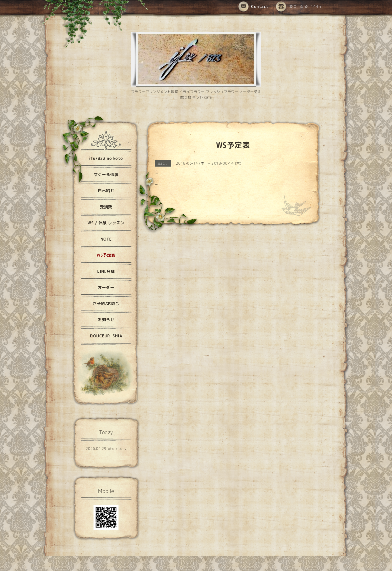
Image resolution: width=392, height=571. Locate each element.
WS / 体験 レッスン (106, 223)
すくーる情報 (106, 175)
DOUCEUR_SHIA (106, 336)
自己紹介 (106, 191)
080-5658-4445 (299, 7)
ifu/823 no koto (106, 158)
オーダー (106, 287)
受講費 (106, 207)
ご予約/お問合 (106, 304)
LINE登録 (106, 271)
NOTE (106, 239)
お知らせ (106, 320)
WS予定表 (106, 255)
